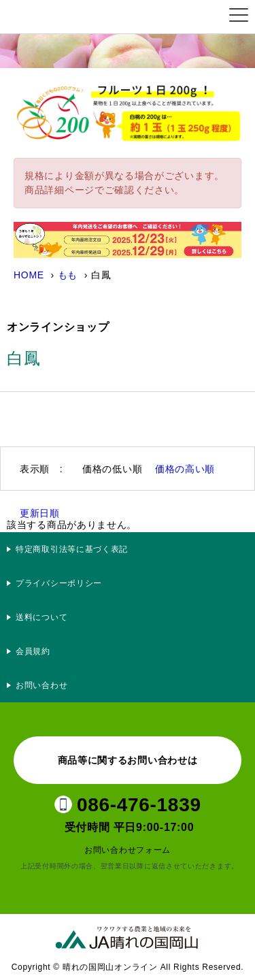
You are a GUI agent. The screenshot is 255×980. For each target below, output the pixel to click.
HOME (29, 275)
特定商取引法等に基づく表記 (72, 549)
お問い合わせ (41, 685)
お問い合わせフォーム (128, 850)
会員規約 (33, 651)
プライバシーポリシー (63, 583)
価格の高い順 (185, 469)
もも (68, 275)
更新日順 (40, 513)
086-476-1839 (139, 805)
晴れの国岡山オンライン (78, 17)
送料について (41, 617)
